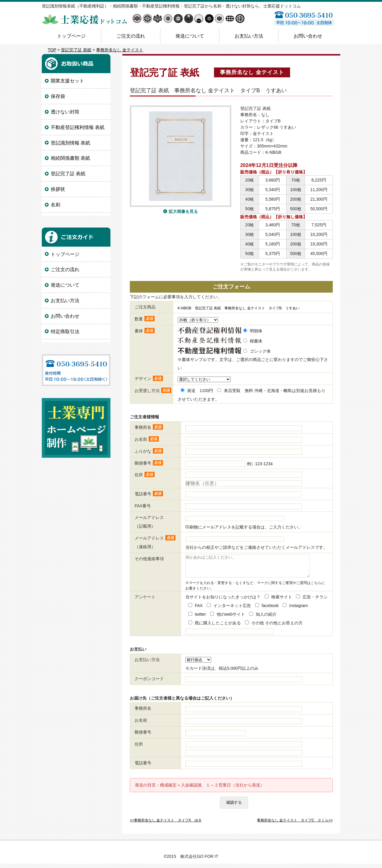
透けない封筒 (65, 112)
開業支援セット (67, 81)
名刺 (56, 205)
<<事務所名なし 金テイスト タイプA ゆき (166, 825)
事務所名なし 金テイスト (120, 50)
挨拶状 (58, 189)
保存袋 (58, 96)
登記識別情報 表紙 (70, 143)
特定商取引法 (65, 332)
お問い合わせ (308, 36)
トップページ (71, 36)
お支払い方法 (249, 36)
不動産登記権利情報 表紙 (78, 127)
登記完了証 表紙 (76, 50)
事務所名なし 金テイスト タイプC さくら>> (295, 825)
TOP (52, 50)
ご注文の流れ (131, 36)
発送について (190, 36)
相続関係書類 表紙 (70, 158)
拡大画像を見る (183, 211)
